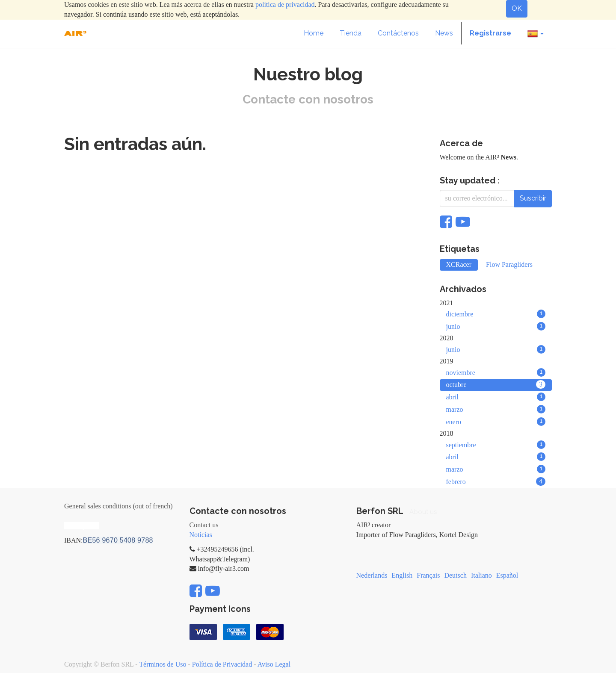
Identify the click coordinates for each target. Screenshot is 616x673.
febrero (496, 481)
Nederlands (372, 575)
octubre (496, 384)
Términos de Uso (163, 664)
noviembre (496, 372)
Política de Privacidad (222, 664)
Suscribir (533, 198)
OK (517, 8)
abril (496, 397)
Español (507, 575)
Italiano (481, 575)
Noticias (201, 535)
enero (496, 422)
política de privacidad (285, 4)
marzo (496, 409)
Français (428, 575)
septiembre (496, 445)
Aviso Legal (274, 664)
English (402, 575)
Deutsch (455, 575)
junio (496, 326)
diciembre (496, 314)
